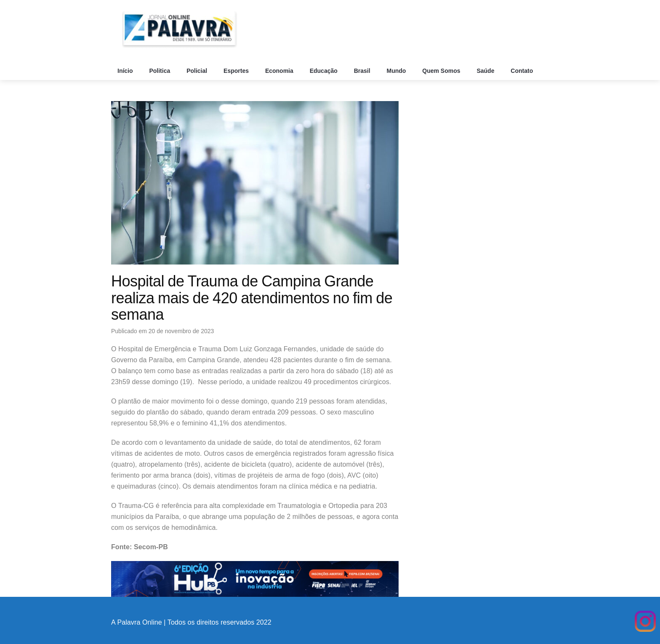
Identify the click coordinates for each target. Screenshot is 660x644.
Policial (198, 71)
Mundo (397, 71)
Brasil (363, 71)
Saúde (486, 71)
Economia (280, 71)
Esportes (237, 71)
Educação (325, 71)
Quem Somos (442, 71)
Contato (523, 71)
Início (126, 71)
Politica (160, 71)
